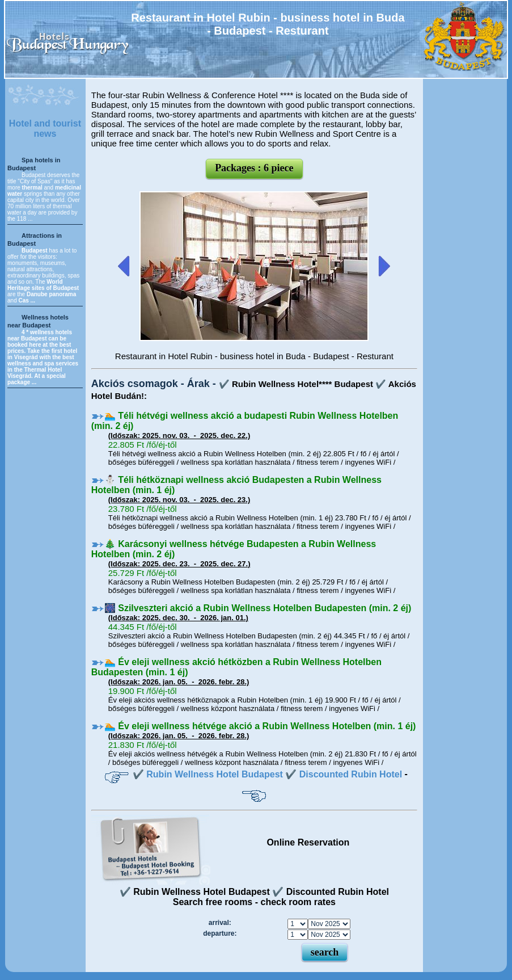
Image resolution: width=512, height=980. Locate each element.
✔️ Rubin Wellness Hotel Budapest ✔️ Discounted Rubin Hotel (267, 774)
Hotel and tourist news (45, 129)
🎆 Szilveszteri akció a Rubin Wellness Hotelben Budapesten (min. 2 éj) (258, 608)
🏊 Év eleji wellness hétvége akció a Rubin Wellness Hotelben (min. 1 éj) (260, 726)
